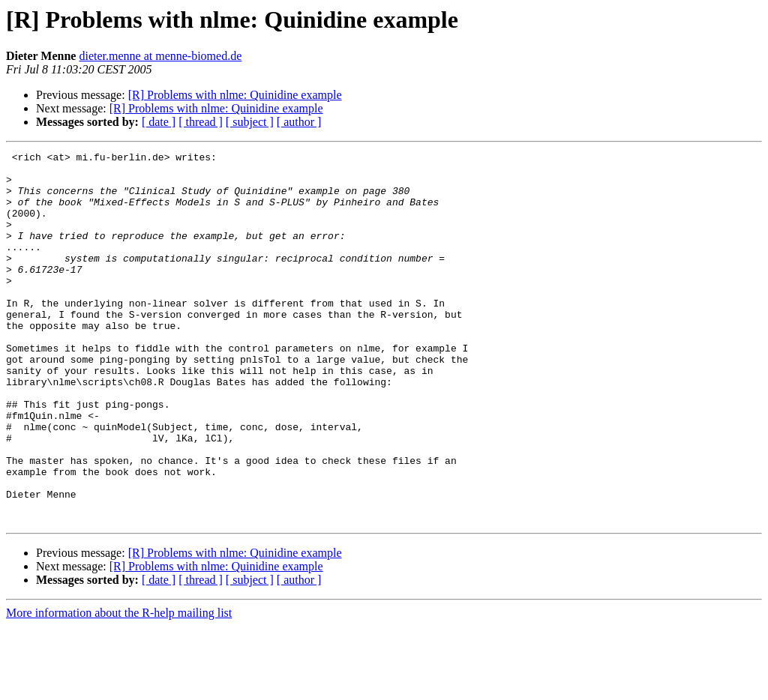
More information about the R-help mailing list (119, 687)
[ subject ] (250, 122)
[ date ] (159, 122)
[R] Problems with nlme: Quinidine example (235, 95)
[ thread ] (201, 122)
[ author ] (299, 122)
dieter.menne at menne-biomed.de (160, 56)
